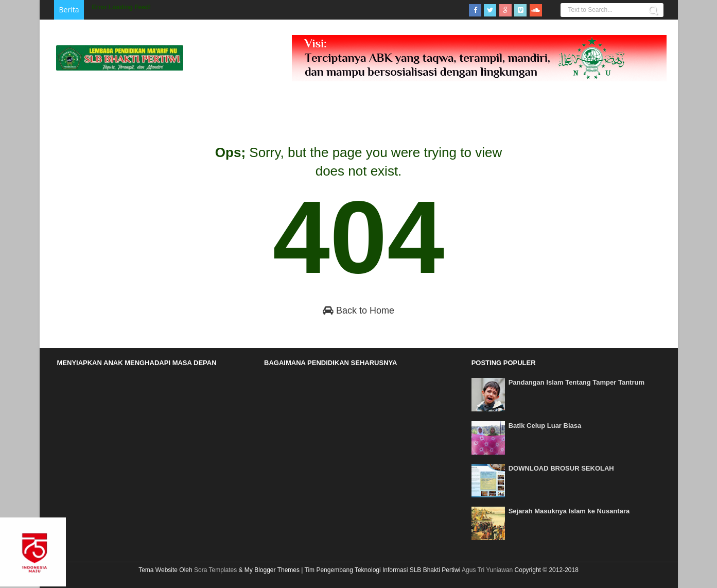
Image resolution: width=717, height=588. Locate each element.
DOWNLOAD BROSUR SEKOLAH (561, 468)
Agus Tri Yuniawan (487, 570)
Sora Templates (215, 570)
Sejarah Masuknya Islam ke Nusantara (569, 511)
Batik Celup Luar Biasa (545, 426)
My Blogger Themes (272, 570)
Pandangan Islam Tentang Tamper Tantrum (576, 382)
